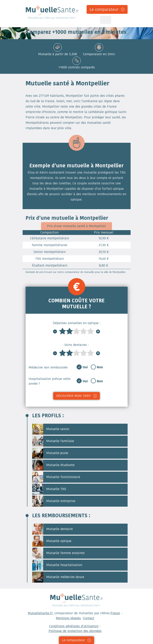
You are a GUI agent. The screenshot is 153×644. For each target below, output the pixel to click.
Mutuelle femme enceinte (58, 553)
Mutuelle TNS (49, 489)
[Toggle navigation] (106, 20)
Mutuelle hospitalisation (57, 565)
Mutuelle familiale (53, 441)
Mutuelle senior (51, 429)
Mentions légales (68, 618)
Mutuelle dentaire (52, 529)
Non (100, 367)
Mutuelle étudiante (53, 465)
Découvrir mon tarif (73, 396)
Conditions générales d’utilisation (74, 626)
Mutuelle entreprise (54, 501)
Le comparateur (104, 9)
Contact (89, 618)
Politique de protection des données (75, 631)
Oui (85, 367)
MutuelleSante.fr (40, 613)
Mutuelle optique (52, 541)
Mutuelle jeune (50, 453)
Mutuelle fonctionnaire (56, 477)
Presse (115, 613)
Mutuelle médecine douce (58, 577)
